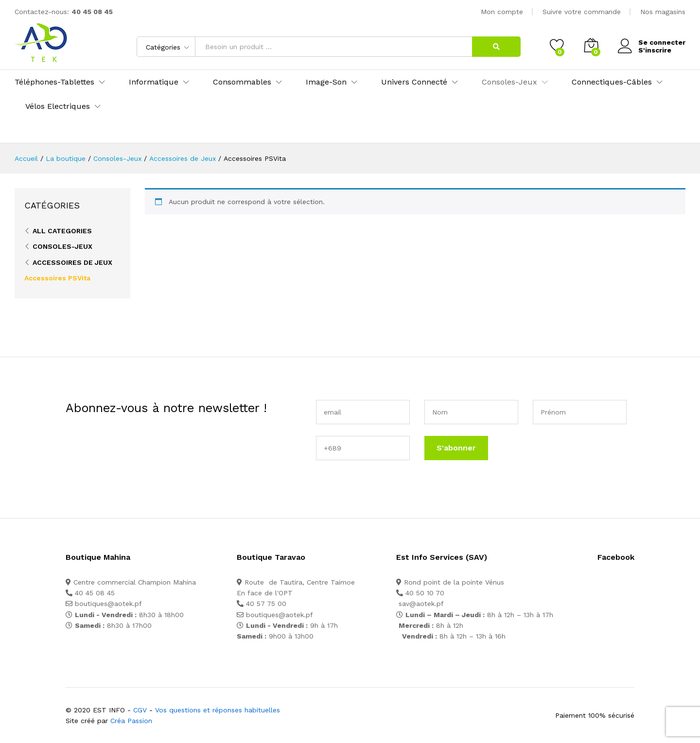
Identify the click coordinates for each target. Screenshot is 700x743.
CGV (140, 710)
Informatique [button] (154, 82)
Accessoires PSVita (57, 278)
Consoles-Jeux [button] (509, 82)
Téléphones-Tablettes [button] (54, 82)
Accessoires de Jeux (72, 262)
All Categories (62, 231)
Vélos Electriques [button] (58, 106)
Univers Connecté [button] (414, 82)
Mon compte (502, 12)
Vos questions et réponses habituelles (218, 710)
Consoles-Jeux (62, 246)
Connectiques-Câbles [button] (612, 82)
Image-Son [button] (326, 82)
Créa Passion (131, 721)
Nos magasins (663, 12)
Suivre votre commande (582, 12)
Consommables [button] (242, 82)
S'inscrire (655, 50)
